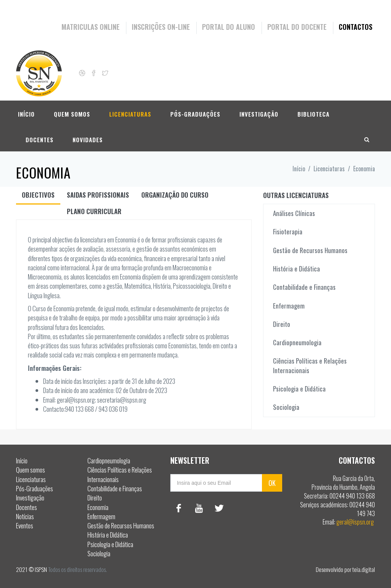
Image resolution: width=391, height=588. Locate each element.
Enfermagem (289, 306)
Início (26, 114)
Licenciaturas (130, 114)
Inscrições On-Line (161, 27)
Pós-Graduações (195, 114)
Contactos (355, 27)
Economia (98, 507)
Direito (282, 324)
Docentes (40, 139)
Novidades (88, 139)
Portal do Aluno (229, 27)
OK (272, 483)
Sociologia (286, 407)
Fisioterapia (288, 231)
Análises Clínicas (294, 213)
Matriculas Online (90, 27)
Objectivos (38, 195)
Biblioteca (313, 114)
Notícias (25, 516)
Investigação (259, 114)
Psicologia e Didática (299, 389)
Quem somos (72, 114)
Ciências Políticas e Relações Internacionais (310, 365)
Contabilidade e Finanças (304, 287)
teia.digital (364, 569)
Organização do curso (175, 195)
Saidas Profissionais (98, 195)
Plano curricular (94, 211)
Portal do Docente (297, 27)
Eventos (25, 525)
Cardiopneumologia (297, 342)
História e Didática (296, 269)
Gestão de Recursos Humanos (310, 250)
